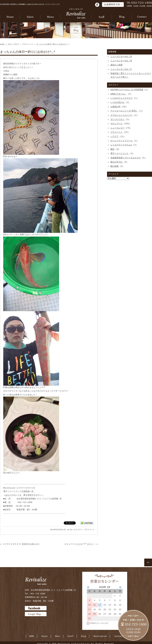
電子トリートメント (120, 153)
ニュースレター (117, 128)
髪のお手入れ (116, 162)
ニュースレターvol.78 (121, 61)
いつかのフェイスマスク (122, 98)
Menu (57, 636)
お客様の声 (115, 107)
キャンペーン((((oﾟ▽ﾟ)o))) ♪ (80, 544)
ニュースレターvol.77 (121, 69)
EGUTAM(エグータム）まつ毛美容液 (127, 90)
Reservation (100, 636)
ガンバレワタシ (117, 119)
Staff (70, 636)
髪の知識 (114, 166)
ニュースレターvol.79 (121, 57)
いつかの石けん (117, 102)
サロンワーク (116, 124)
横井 (112, 149)
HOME (2, 44)
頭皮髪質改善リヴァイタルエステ (126, 158)
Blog (84, 636)
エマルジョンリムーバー (122, 115)
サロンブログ (13, 44)
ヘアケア (114, 137)
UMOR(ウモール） (118, 94)
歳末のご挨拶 (116, 65)
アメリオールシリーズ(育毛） (124, 111)
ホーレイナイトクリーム (122, 141)
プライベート (28, 44)
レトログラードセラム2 (121, 145)
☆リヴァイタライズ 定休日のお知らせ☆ (21, 544)
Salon (45, 636)
